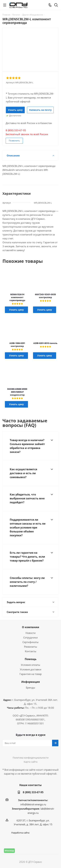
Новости (31, 633)
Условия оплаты (30, 665)
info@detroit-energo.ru (33, 804)
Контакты (31, 651)
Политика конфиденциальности (31, 758)
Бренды (30, 688)
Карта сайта (31, 762)
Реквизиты (31, 647)
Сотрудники (30, 637)
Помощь (31, 659)
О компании (31, 627)
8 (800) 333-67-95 (33, 792)
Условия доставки (31, 669)
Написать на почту (40, 110)
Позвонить (14, 141)
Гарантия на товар (31, 674)
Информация (30, 682)
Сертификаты (30, 642)
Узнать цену (15, 110)
